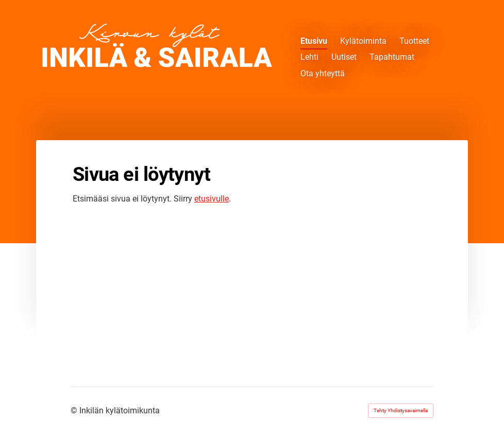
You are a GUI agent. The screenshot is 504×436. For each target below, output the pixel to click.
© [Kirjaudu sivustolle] (75, 410)
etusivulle (212, 199)
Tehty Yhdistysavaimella (401, 410)
